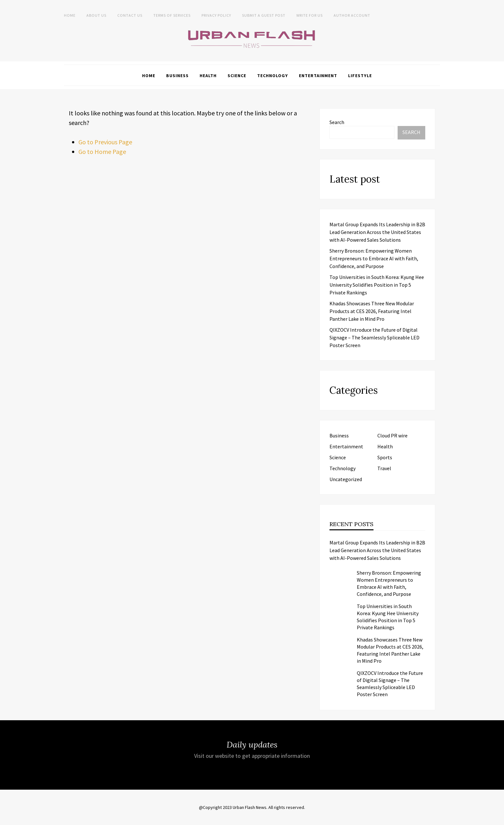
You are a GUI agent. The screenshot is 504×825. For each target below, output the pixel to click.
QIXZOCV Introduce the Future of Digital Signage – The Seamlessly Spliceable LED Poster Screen (374, 337)
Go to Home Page (102, 152)
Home (70, 15)
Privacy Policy (216, 15)
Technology (273, 76)
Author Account (352, 15)
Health (208, 76)
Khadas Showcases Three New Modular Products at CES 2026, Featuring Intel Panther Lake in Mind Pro (372, 311)
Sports (385, 457)
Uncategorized (346, 479)
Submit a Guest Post (264, 15)
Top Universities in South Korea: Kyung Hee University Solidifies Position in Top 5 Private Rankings (377, 285)
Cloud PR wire (392, 435)
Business (177, 76)
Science (237, 76)
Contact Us (130, 15)
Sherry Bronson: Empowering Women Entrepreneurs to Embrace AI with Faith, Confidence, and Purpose (374, 258)
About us (96, 15)
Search (337, 122)
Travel (384, 468)
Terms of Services (172, 15)
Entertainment (318, 76)
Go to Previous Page (105, 142)
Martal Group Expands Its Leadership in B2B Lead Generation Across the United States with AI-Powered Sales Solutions (377, 232)
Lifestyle (360, 76)
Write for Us (310, 15)
